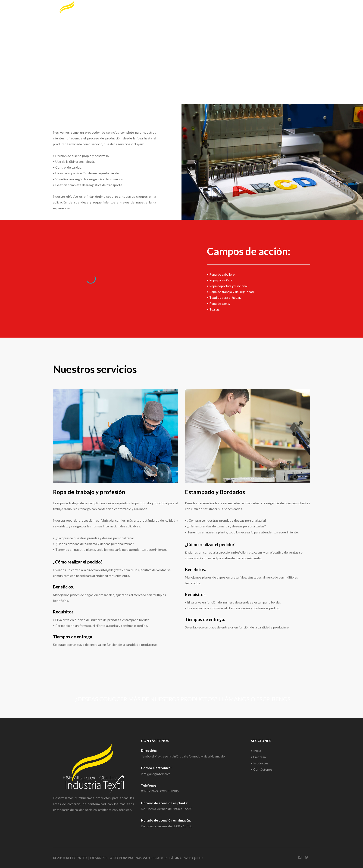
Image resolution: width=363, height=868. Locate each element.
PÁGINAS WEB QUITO (186, 858)
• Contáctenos (262, 769)
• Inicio (256, 751)
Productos (263, 9)
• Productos (260, 763)
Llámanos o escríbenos (255, 699)
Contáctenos (296, 9)
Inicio (215, 9)
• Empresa (258, 757)
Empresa (237, 9)
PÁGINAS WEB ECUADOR (147, 858)
